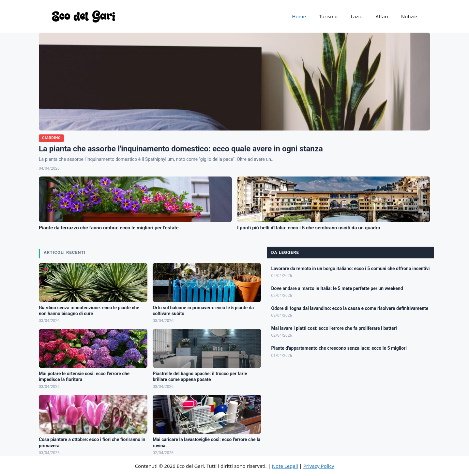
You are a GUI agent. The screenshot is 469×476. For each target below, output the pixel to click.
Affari (382, 16)
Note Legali (285, 466)
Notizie (409, 16)
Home (299, 16)
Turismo (328, 16)
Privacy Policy (319, 466)
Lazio (356, 16)
